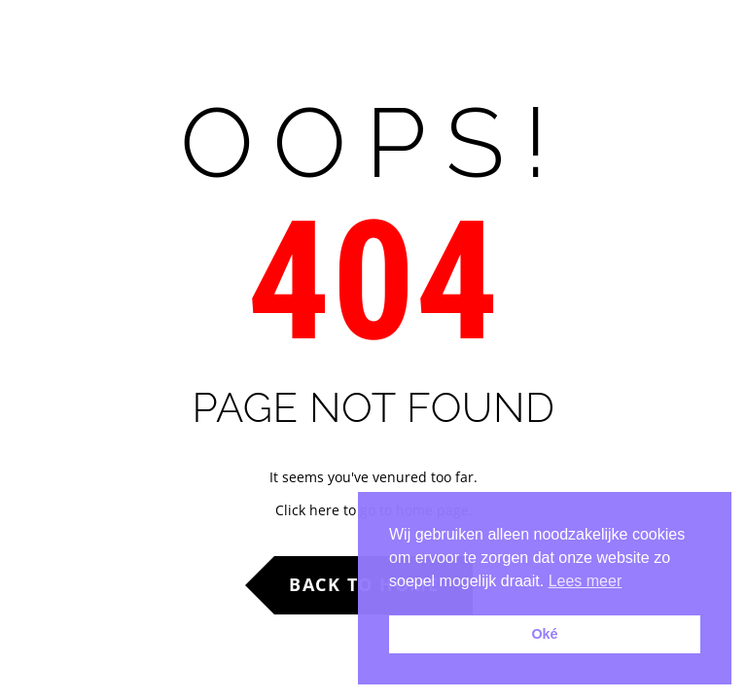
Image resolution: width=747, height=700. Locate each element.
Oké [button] (544, 634)
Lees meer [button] (586, 581)
